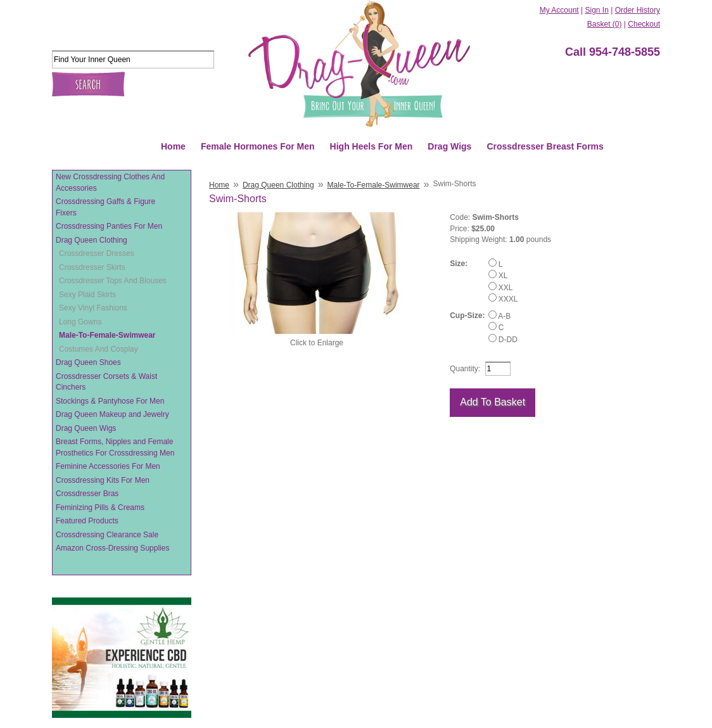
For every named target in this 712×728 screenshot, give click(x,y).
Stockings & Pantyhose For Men (110, 401)
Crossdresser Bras (87, 494)
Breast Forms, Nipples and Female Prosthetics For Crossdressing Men (115, 447)
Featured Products (87, 521)
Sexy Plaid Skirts (87, 295)
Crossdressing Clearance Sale (107, 535)
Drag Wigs (449, 146)
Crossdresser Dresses (97, 253)
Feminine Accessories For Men (108, 466)
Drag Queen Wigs (86, 428)
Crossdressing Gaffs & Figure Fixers (105, 207)
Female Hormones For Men (258, 146)
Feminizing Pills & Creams (100, 508)
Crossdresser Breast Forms (545, 146)
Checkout (644, 24)
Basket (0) (605, 24)
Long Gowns (80, 322)
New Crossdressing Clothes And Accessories (110, 182)
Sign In (596, 10)
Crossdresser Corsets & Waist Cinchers (106, 382)
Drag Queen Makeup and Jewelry (112, 414)
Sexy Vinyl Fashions (93, 308)
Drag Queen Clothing (92, 240)
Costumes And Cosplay (99, 349)
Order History (638, 10)
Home (173, 146)
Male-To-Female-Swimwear (107, 335)
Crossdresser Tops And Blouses (113, 281)
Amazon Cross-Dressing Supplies (112, 548)
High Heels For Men (372, 146)
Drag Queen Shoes (88, 362)
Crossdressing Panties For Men (109, 226)
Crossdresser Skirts (92, 267)
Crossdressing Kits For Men (103, 480)
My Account (559, 10)
